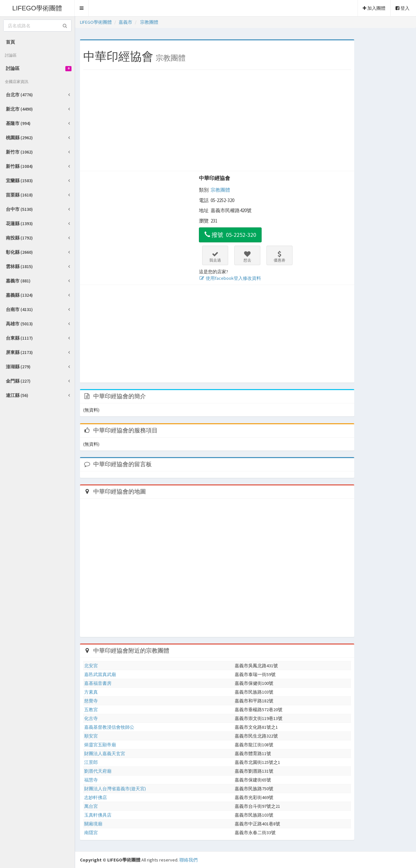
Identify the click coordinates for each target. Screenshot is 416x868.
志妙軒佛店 (96, 797)
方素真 (91, 692)
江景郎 (91, 762)
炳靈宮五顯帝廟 (100, 745)
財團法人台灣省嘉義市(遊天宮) (115, 789)
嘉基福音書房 (98, 683)
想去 (247, 257)
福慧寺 (91, 780)
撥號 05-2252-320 (230, 235)
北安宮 (91, 666)
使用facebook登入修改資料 (230, 278)
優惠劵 (279, 257)
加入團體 (374, 8)
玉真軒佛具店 (98, 815)
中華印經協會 (214, 178)
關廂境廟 (93, 824)
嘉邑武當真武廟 (100, 674)
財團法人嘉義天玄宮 (105, 753)
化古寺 (91, 718)
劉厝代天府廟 (98, 771)
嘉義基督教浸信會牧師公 (109, 727)
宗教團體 (220, 190)
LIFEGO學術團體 (37, 8)
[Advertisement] (217, 122)
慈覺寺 (91, 701)
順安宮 (91, 736)
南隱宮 (91, 833)
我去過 (215, 257)
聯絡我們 (188, 860)
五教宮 (91, 710)
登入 (403, 8)
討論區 (39, 68)
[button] (82, 8)
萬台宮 (91, 806)
